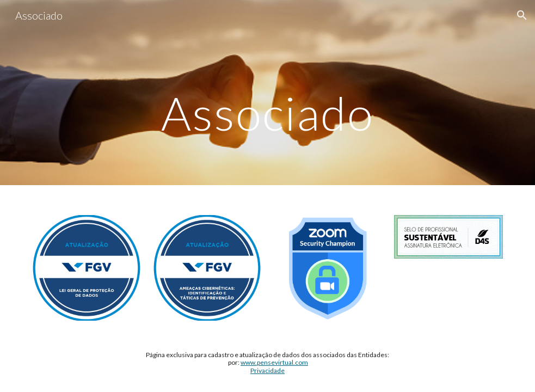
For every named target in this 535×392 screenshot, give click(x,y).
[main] (267, 92)
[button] (522, 15)
